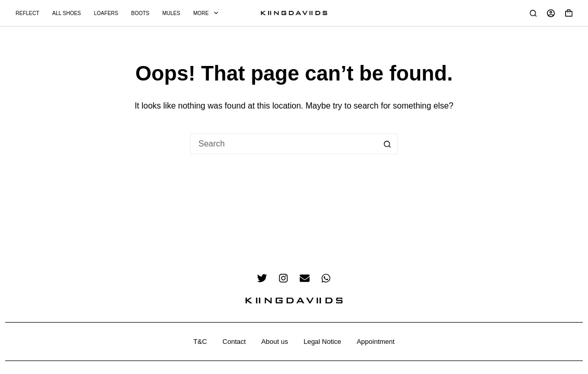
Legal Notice (322, 342)
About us (275, 342)
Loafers (106, 13)
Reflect (28, 13)
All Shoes (67, 13)
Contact (234, 342)
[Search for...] (284, 144)
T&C (200, 342)
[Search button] (387, 144)
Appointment (376, 342)
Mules (171, 13)
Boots (140, 13)
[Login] (551, 13)
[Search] (533, 13)
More (208, 13)
